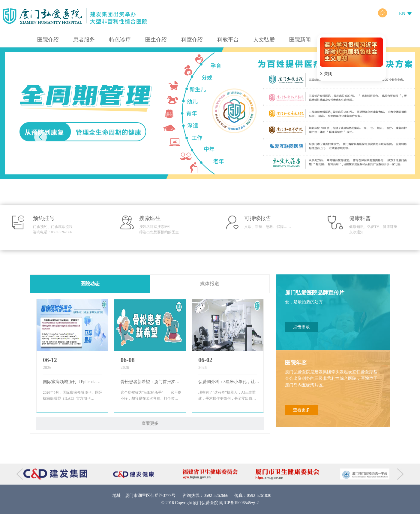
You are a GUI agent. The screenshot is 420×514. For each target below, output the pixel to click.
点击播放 (301, 327)
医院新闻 (300, 40)
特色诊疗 (120, 40)
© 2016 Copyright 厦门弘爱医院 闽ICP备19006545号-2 (210, 503)
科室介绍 (192, 40)
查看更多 (150, 423)
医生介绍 (156, 40)
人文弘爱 (264, 40)
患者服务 (84, 40)
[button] (379, 137)
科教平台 (228, 40)
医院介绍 (48, 40)
